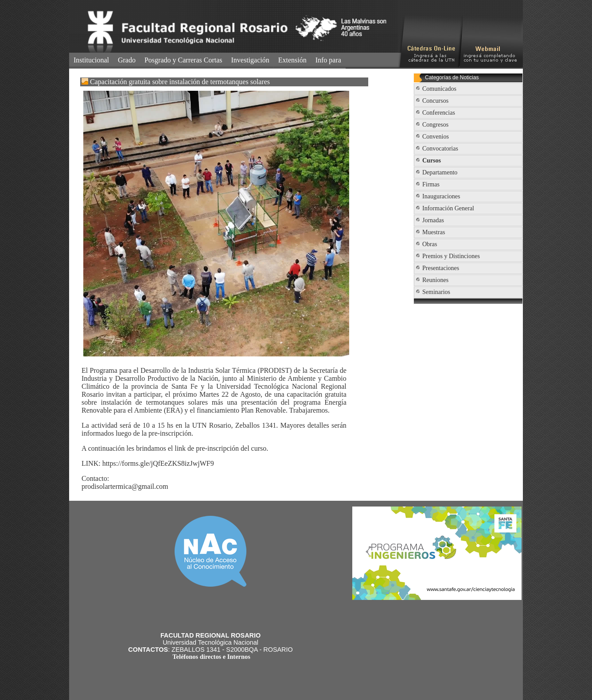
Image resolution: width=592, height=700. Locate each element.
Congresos (435, 125)
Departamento (440, 172)
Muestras (434, 232)
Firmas (431, 184)
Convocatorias (440, 149)
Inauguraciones (441, 196)
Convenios (436, 137)
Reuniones (435, 280)
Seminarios (436, 292)
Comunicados (439, 89)
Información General (448, 208)
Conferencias (439, 113)
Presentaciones (441, 268)
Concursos (435, 101)
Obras (430, 244)
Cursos (432, 160)
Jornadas (433, 220)
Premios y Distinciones (451, 256)
